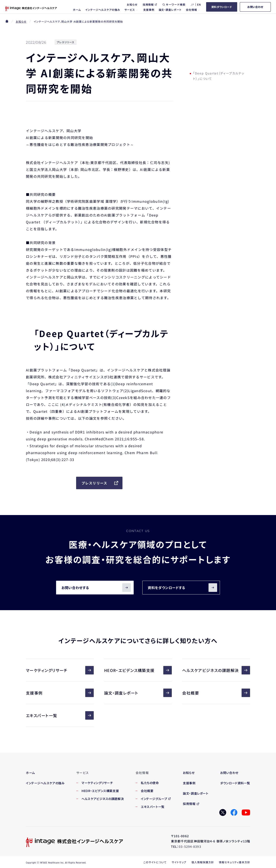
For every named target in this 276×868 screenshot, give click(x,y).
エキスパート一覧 (60, 715)
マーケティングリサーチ (60, 670)
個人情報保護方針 (203, 862)
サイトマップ (179, 862)
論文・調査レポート (138, 693)
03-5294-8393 (190, 846)
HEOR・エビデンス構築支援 (138, 670)
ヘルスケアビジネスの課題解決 (216, 670)
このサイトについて (155, 862)
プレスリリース (100, 483)
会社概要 (216, 693)
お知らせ (21, 21)
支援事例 (60, 693)
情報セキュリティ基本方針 (234, 862)
